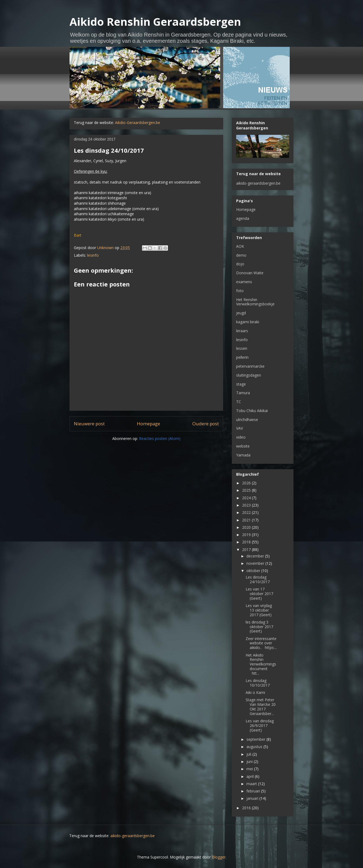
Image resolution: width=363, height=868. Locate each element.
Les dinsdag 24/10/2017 (258, 579)
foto (240, 291)
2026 (247, 483)
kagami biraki (248, 322)
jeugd (241, 313)
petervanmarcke (250, 366)
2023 (247, 505)
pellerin (242, 357)
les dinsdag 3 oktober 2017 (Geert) (259, 627)
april (251, 776)
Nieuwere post (89, 424)
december (256, 556)
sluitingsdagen (249, 375)
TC (239, 402)
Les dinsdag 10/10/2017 (258, 683)
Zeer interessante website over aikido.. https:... (261, 643)
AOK (240, 246)
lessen (242, 348)
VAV (240, 428)
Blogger (219, 857)
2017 (247, 549)
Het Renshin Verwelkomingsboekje (255, 302)
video (241, 437)
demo (241, 255)
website (243, 446)
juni (250, 761)
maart (252, 784)
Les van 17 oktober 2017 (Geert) (259, 594)
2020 (247, 527)
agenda (243, 218)
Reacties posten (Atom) (160, 438)
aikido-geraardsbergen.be (258, 183)
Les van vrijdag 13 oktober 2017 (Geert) (259, 610)
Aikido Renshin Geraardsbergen (155, 22)
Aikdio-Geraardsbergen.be (138, 123)
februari (254, 791)
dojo (240, 264)
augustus (255, 747)
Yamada (243, 455)
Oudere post (206, 424)
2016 (247, 808)
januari (253, 798)
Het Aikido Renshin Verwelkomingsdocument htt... (261, 664)
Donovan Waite (250, 273)
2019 (247, 535)
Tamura (243, 393)
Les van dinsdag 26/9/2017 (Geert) (260, 725)
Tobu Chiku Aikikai (252, 411)
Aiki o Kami (255, 692)
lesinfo (93, 255)
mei (250, 769)
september (256, 739)
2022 (247, 512)
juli (249, 754)
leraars (242, 331)
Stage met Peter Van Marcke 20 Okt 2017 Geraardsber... (261, 707)
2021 (247, 520)
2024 (247, 498)
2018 (247, 542)
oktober (254, 571)
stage (241, 384)
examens (244, 282)
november (256, 563)
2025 (247, 490)
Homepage (148, 424)
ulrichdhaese (247, 420)
